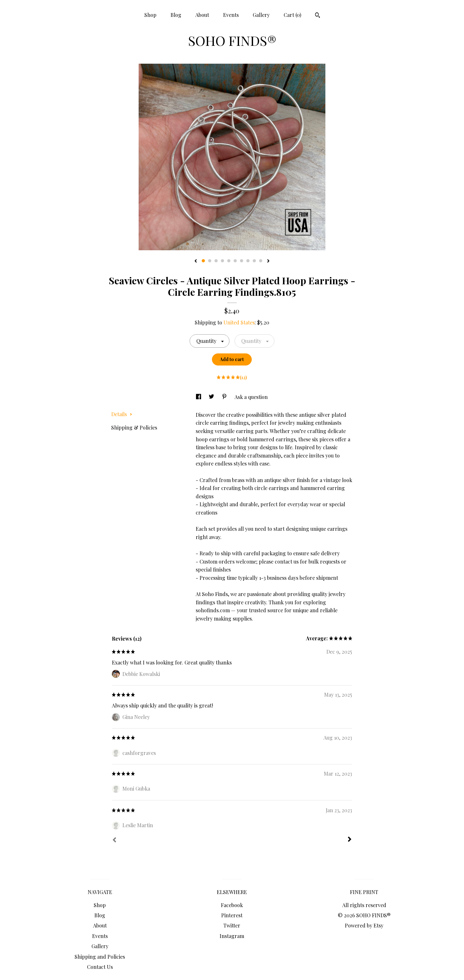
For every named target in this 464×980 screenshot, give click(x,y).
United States (239, 322)
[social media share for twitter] (212, 397)
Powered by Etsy (364, 925)
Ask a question (251, 397)
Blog (176, 15)
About (202, 15)
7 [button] (242, 261)
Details (122, 414)
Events (231, 15)
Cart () (292, 15)
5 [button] (229, 261)
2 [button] (210, 261)
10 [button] (261, 261)
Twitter (232, 925)
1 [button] (203, 261)
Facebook (232, 905)
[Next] (350, 840)
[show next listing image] (268, 261)
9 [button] (254, 261)
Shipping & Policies (134, 427)
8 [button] (248, 261)
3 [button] (216, 261)
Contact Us (100, 967)
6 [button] (235, 261)
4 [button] (222, 261)
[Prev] (114, 841)
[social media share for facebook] (199, 397)
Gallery (261, 15)
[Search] (318, 16)
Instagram (232, 936)
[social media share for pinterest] (225, 397)
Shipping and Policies (100, 957)
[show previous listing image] (196, 261)
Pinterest (232, 915)
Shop (150, 15)
